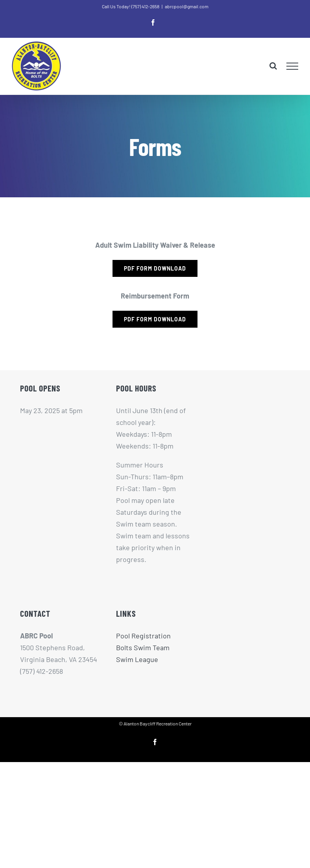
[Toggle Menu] (292, 66)
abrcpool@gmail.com (187, 6)
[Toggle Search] (273, 66)
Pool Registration (143, 636)
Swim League (137, 659)
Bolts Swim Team (143, 647)
